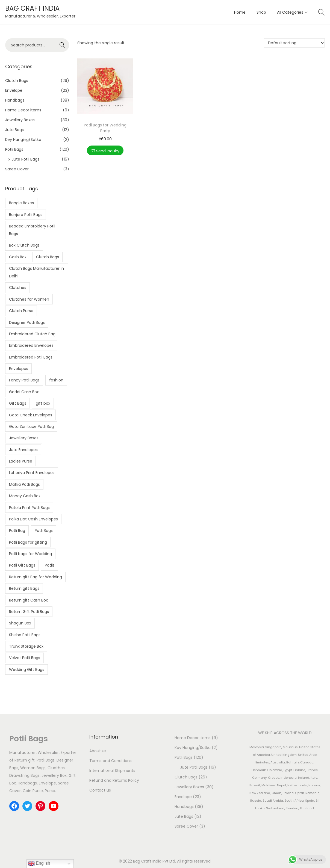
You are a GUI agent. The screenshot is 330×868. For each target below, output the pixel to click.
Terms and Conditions (111, 761)
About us (98, 751)
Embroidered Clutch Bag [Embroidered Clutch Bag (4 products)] (32, 334)
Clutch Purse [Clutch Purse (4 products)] (21, 311)
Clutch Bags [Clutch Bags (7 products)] (48, 257)
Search (62, 45)
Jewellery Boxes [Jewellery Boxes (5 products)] (24, 438)
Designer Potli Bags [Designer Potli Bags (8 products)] (27, 322)
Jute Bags (14, 130)
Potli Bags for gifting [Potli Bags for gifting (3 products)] (28, 542)
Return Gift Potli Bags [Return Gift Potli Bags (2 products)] (29, 612)
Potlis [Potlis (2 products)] (50, 565)
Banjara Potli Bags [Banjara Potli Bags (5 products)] (26, 215)
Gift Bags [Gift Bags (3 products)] (18, 403)
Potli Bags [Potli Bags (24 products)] (44, 531)
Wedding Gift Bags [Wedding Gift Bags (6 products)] (27, 669)
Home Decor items (23, 110)
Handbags (15, 100)
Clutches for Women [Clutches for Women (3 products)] (29, 299)
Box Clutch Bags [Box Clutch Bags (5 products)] (24, 245)
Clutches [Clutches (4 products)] (18, 288)
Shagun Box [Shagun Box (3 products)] (20, 623)
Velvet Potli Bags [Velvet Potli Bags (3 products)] (25, 658)
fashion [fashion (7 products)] (56, 380)
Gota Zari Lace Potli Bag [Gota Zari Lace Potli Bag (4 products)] (31, 426)
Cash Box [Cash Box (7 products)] (18, 257)
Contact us (100, 790)
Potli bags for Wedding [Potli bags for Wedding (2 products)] (30, 554)
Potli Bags (14, 149)
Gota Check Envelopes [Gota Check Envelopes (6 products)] (31, 415)
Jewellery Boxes (20, 120)
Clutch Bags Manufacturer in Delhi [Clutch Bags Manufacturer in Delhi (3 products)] (36, 272)
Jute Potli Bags (26, 159)
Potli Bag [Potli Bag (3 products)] (17, 531)
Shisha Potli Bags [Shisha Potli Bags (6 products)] (25, 635)
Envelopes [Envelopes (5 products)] (19, 369)
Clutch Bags (17, 81)
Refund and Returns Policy (114, 780)
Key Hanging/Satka (23, 140)
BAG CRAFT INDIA (32, 8)
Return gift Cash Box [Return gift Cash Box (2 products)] (28, 600)
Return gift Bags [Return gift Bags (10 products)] (24, 588)
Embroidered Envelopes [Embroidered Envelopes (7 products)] (31, 345)
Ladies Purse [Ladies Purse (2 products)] (21, 461)
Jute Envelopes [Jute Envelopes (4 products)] (23, 450)
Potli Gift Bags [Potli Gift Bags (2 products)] (22, 565)
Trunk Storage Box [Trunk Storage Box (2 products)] (26, 646)
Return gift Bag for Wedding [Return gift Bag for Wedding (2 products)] (36, 577)
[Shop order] (294, 43)
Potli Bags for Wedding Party (105, 128)
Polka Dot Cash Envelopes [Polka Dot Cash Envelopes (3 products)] (33, 519)
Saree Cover (17, 169)
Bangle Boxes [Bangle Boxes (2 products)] (21, 203)
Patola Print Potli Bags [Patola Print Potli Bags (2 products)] (29, 508)
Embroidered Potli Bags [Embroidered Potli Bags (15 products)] (31, 357)
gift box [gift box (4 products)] (43, 403)
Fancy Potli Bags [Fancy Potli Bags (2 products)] (24, 380)
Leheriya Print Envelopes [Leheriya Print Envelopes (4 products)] (32, 473)
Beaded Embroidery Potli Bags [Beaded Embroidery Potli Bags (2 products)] (32, 230)
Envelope (14, 90)
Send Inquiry (105, 151)
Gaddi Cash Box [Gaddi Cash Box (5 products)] (24, 392)
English (39, 864)
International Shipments (112, 771)
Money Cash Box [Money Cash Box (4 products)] (25, 496)
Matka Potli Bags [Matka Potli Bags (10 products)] (24, 484)
